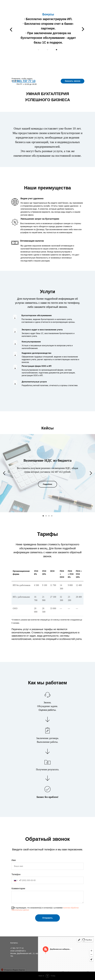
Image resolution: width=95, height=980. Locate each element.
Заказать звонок (73, 81)
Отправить (47, 918)
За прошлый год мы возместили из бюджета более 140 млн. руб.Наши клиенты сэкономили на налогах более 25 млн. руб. (47, 27)
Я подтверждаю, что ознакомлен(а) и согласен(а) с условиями (45, 909)
